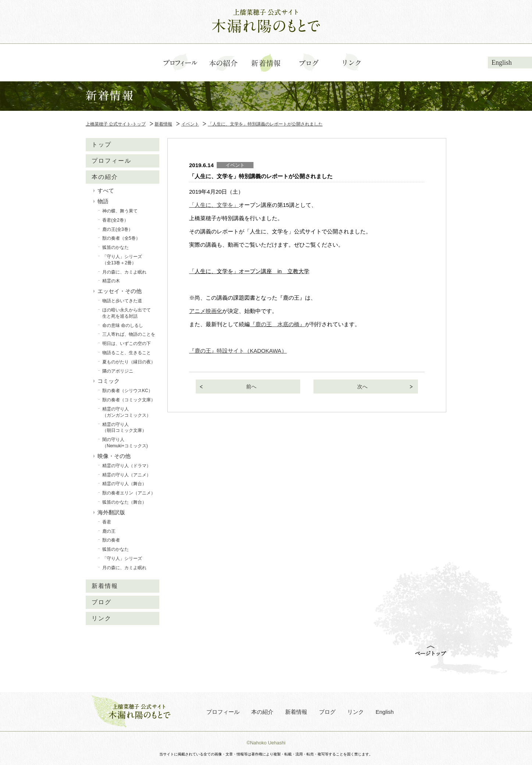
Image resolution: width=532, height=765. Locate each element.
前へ (251, 387)
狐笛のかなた (116, 247)
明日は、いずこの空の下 (127, 343)
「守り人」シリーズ (122, 558)
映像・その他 (114, 456)
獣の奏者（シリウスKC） (127, 391)
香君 (107, 522)
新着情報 (105, 586)
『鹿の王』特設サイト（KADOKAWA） (238, 351)
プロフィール (111, 161)
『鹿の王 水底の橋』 (277, 324)
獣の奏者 (111, 540)
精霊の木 (111, 281)
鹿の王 (109, 531)
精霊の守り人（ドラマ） (127, 466)
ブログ (102, 602)
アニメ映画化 (206, 311)
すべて (106, 191)
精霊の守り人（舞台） (124, 484)
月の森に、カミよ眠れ (124, 272)
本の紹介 (105, 177)
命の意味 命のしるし (123, 325)
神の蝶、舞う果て (120, 211)
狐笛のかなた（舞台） (124, 502)
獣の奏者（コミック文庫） (129, 400)
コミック (109, 381)
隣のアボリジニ (118, 371)
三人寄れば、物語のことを (129, 334)
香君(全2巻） (115, 220)
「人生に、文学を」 (214, 205)
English (502, 63)
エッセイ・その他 (120, 291)
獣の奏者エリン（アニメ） (129, 493)
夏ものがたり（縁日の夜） (129, 362)
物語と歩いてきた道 (122, 301)
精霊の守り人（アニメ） (127, 475)
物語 (103, 201)
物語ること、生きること (127, 353)
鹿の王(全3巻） (118, 229)
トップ (102, 144)
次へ (362, 387)
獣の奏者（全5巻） (121, 238)
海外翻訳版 (111, 512)
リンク (102, 618)
